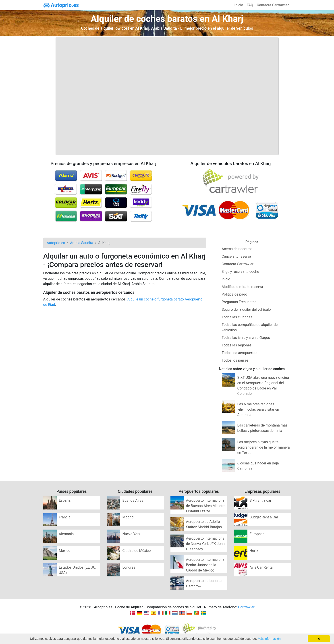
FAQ (250, 5)
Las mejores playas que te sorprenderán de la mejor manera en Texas (264, 447)
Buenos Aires (133, 500)
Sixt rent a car (261, 500)
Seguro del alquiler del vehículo (246, 310)
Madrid (128, 517)
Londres (129, 567)
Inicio (239, 5)
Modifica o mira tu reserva (242, 287)
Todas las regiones (237, 345)
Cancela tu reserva (236, 256)
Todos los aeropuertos (240, 353)
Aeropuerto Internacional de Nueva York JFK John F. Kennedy (206, 544)
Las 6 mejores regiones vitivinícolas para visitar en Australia (258, 409)
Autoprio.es (61, 5)
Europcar (257, 534)
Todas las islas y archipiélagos (246, 338)
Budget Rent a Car (264, 517)
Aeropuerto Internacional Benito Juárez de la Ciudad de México (206, 565)
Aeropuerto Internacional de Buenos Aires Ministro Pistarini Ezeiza (206, 506)
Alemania (66, 534)
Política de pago (234, 294)
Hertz (254, 551)
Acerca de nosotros (237, 249)
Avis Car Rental (262, 567)
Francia (65, 517)
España (65, 500)
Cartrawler (246, 607)
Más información (269, 639)
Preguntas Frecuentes (239, 302)
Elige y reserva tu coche (240, 272)
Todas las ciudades (237, 317)
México (65, 551)
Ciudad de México (137, 551)
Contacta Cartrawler (273, 5)
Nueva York (132, 534)
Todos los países (235, 360)
